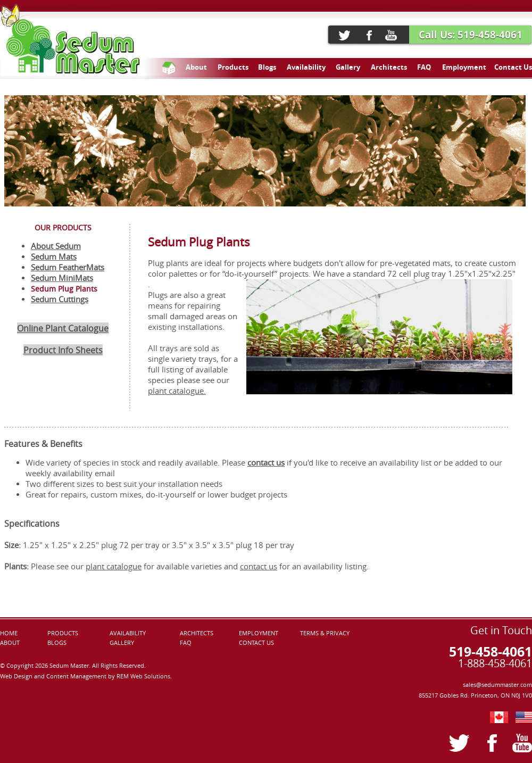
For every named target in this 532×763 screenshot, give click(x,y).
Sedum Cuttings (60, 299)
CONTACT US (256, 643)
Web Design (17, 676)
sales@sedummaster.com (497, 685)
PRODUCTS (63, 633)
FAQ (424, 67)
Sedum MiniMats (62, 278)
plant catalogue (114, 566)
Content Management (77, 676)
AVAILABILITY (128, 633)
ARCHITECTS (197, 633)
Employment (464, 67)
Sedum (45, 257)
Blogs (267, 67)
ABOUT (10, 643)
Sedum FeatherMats (68, 267)
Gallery (348, 67)
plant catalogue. (177, 391)
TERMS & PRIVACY (325, 633)
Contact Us (513, 67)
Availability (306, 67)
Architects (389, 67)
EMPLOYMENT (259, 633)
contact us (259, 566)
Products (233, 67)
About (196, 67)
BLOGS (57, 643)
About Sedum (56, 246)
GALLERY (122, 643)
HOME (9, 633)
